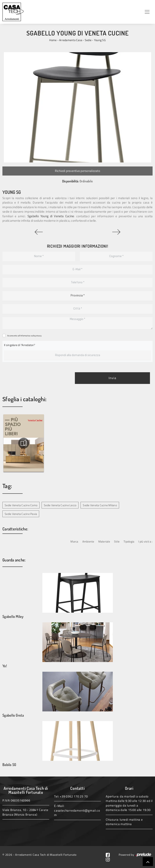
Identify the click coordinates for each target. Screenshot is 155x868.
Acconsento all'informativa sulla (24, 336)
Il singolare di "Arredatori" (20, 345)
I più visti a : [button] (145, 541)
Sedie (88, 40)
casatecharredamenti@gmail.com (77, 813)
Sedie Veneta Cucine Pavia (21, 514)
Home (53, 40)
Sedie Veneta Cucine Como (21, 505)
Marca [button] (74, 541)
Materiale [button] (104, 541)
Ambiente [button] (88, 541)
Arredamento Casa (71, 40)
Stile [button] (117, 541)
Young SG (100, 40)
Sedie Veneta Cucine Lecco (60, 505)
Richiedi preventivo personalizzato (77, 171)
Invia (112, 378)
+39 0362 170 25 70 (74, 796)
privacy (38, 336)
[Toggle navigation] (147, 12)
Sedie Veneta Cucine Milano (100, 505)
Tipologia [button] (129, 541)
